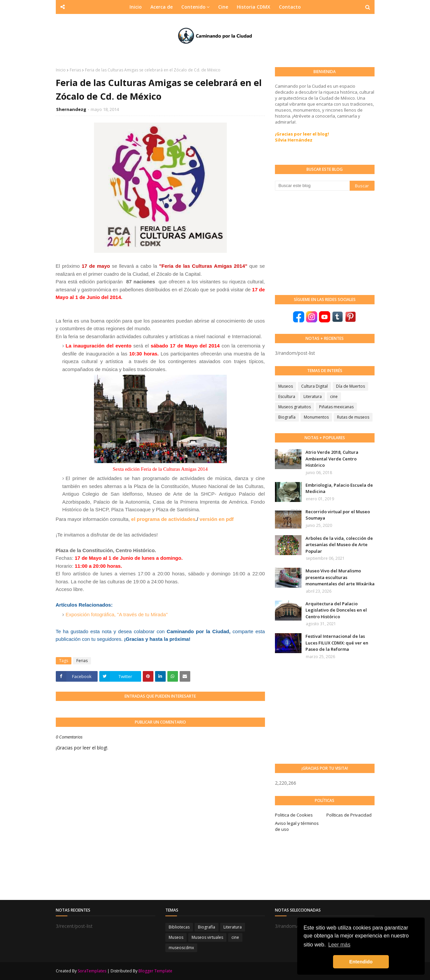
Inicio (61, 70)
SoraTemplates (92, 971)
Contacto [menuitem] (290, 7)
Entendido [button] (361, 962)
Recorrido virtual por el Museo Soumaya (338, 515)
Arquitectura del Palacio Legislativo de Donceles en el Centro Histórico (336, 610)
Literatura (313, 396)
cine (334, 396)
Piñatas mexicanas (336, 407)
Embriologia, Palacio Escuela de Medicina (339, 488)
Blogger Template (155, 971)
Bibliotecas (179, 927)
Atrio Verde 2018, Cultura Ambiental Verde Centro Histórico (332, 459)
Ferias (75, 70)
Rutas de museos (353, 417)
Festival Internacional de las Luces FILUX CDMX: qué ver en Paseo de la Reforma (337, 643)
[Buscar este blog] (312, 186)
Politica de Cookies (294, 815)
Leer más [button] (340, 945)
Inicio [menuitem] (136, 7)
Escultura (287, 396)
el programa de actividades (163, 519)
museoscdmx (181, 948)
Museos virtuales (207, 937)
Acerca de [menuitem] (162, 7)
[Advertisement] (325, 242)
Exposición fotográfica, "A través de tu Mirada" (117, 614)
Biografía (287, 417)
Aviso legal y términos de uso (297, 826)
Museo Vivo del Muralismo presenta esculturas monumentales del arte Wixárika (340, 577)
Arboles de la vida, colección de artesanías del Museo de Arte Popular (339, 545)
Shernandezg (71, 109)
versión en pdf (217, 519)
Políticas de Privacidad (349, 815)
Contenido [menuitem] (193, 7)
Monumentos (316, 417)
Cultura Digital (314, 386)
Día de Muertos (350, 386)
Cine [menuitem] (223, 7)
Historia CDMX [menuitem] (254, 7)
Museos (286, 386)
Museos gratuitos (295, 407)
